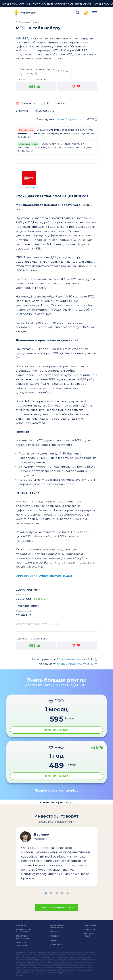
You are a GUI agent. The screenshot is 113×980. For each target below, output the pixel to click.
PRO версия (86, 13)
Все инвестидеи (29, 22)
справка (54, 932)
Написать (55, 936)
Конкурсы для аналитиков (23, 930)
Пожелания (56, 944)
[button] (46, 893)
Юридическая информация (57, 926)
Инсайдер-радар (89, 935)
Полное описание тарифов (57, 791)
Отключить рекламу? (57, 802)
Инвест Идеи (90, 925)
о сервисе (21, 925)
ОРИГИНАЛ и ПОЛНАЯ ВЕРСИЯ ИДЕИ (44, 576)
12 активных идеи (70, 659)
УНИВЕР (22, 111)
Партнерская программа (22, 944)
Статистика (90, 929)
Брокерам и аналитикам (22, 937)
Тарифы (54, 940)
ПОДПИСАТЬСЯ (56, 730)
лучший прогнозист (71, 119)
